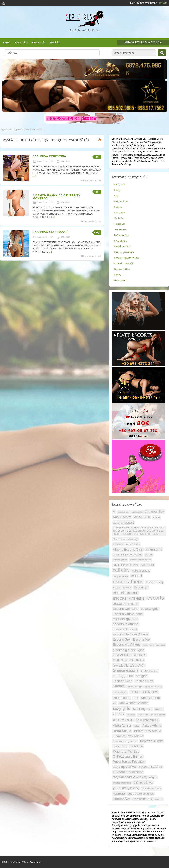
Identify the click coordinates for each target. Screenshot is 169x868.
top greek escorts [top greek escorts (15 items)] (158, 715)
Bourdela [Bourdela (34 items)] (147, 565)
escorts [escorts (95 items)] (156, 598)
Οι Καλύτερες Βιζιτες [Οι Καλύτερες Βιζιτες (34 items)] (128, 756)
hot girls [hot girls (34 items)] (142, 676)
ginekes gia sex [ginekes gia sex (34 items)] (124, 650)
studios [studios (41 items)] (119, 714)
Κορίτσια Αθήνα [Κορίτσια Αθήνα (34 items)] (151, 741)
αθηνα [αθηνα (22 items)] (153, 777)
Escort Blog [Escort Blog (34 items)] (154, 582)
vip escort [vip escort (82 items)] (123, 720)
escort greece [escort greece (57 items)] (126, 593)
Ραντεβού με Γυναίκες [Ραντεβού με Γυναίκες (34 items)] (129, 762)
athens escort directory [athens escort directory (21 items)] (125, 539)
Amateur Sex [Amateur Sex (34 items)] (155, 512)
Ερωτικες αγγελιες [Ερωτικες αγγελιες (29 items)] (125, 741)
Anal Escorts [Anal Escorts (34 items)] (122, 517)
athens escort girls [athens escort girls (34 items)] (126, 544)
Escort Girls (42, 161)
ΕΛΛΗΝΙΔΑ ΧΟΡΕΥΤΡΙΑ (49, 156)
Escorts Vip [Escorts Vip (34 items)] (141, 639)
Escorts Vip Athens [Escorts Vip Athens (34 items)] (127, 644)
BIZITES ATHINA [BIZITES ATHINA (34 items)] (125, 565)
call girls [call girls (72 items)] (121, 570)
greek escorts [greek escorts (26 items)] (150, 671)
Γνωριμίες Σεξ (121, 241)
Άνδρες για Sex (122, 235)
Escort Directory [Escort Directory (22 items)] (122, 588)
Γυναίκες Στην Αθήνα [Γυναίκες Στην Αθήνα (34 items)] (128, 736)
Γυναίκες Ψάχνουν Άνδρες (127, 258)
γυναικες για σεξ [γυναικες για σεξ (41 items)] (126, 788)
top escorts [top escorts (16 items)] (143, 715)
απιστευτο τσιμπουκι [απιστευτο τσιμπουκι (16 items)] (122, 783)
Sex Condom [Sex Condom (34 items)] (150, 698)
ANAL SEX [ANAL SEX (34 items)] (142, 517)
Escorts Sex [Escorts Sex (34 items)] (122, 639)
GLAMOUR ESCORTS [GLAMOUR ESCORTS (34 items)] (130, 655)
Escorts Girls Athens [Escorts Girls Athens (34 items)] (128, 614)
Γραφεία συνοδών (123, 247)
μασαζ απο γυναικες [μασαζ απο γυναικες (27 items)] (141, 794)
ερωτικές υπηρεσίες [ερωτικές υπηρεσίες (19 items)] (152, 788)
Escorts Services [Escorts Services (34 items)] (125, 629)
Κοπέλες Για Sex (122, 269)
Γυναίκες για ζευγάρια (125, 252)
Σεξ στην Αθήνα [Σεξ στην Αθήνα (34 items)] (124, 767)
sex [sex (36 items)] (135, 698)
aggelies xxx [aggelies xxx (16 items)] (137, 512)
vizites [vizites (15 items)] (136, 726)
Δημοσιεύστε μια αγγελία (143, 42)
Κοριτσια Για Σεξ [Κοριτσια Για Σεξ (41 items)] (126, 751)
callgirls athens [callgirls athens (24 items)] (141, 571)
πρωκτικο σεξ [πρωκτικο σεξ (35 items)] (143, 799)
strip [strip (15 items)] (150, 709)
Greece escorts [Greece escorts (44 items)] (126, 670)
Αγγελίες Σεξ (120, 230)
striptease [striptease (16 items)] (159, 709)
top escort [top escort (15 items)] (131, 715)
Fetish (117, 190)
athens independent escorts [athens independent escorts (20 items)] (127, 555)
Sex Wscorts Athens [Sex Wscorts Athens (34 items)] (134, 703)
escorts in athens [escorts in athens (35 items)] (126, 624)
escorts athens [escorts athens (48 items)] (126, 604)
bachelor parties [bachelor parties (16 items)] (120, 560)
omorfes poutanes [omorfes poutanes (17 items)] (154, 687)
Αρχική (7, 43)
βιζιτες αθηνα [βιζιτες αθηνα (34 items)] (143, 782)
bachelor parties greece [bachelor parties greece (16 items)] (140, 560)
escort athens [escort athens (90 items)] (128, 582)
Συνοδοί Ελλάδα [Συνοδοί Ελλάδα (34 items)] (150, 767)
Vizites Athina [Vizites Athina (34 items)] (152, 725)
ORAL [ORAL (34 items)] (134, 692)
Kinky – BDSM (121, 201)
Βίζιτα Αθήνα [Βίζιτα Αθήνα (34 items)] (122, 731)
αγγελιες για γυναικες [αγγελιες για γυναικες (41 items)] (130, 777)
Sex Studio (120, 213)
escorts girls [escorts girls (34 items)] (150, 609)
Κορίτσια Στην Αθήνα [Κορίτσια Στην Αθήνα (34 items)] (128, 746)
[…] (34, 176)
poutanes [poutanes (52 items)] (150, 692)
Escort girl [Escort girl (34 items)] (141, 587)
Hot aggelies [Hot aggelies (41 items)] (123, 676)
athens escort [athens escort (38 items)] (123, 523)
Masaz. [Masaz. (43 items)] (119, 686)
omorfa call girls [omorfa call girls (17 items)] (135, 687)
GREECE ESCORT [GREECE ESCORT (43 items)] (129, 665)
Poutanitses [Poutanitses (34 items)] (122, 698)
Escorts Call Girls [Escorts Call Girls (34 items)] (126, 609)
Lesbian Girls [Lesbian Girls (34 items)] (123, 681)
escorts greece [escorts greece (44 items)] (125, 619)
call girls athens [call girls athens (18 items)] (121, 576)
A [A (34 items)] (114, 512)
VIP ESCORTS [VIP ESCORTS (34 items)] (148, 720)
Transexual (120, 224)
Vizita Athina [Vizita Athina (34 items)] (122, 725)
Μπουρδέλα (120, 280)
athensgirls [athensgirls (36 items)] (154, 549)
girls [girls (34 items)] (141, 650)
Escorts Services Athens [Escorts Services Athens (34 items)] (131, 634)
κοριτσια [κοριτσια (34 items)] (119, 793)
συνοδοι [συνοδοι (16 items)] (159, 799)
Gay (116, 196)
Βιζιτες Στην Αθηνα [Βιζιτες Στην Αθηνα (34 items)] (148, 731)
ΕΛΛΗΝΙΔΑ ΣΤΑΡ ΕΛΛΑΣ (50, 232)
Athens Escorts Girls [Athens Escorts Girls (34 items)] (128, 549)
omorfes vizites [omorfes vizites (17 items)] (120, 693)
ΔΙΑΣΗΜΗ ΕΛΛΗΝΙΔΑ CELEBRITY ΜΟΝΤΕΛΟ (57, 197)
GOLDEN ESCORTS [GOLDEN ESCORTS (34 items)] (128, 660)
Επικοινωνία (38, 43)
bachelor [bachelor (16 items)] (149, 555)
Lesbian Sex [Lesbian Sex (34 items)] (144, 681)
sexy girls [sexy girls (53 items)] (121, 708)
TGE (52, 161)
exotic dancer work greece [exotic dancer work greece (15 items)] (154, 645)
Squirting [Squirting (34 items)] (139, 709)
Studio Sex (120, 218)
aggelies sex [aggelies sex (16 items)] (123, 512)
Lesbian (118, 207)
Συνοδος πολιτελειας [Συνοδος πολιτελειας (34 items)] (128, 772)
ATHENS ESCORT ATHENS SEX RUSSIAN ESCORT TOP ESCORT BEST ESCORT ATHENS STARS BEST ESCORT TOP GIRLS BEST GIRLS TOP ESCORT (139, 531)
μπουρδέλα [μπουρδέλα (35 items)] (121, 799)
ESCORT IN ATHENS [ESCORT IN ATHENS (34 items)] (129, 598)
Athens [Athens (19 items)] (156, 517)
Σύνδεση (163, 3)
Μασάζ (118, 275)
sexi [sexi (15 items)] (115, 703)
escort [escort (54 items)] (136, 576)
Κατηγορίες (21, 43)
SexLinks (55, 43)
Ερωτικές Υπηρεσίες (124, 263)
